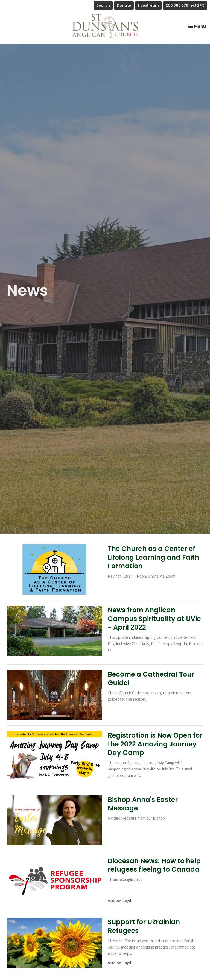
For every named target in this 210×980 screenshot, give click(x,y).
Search (103, 5)
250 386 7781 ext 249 (185, 5)
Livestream (148, 5)
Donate (124, 5)
